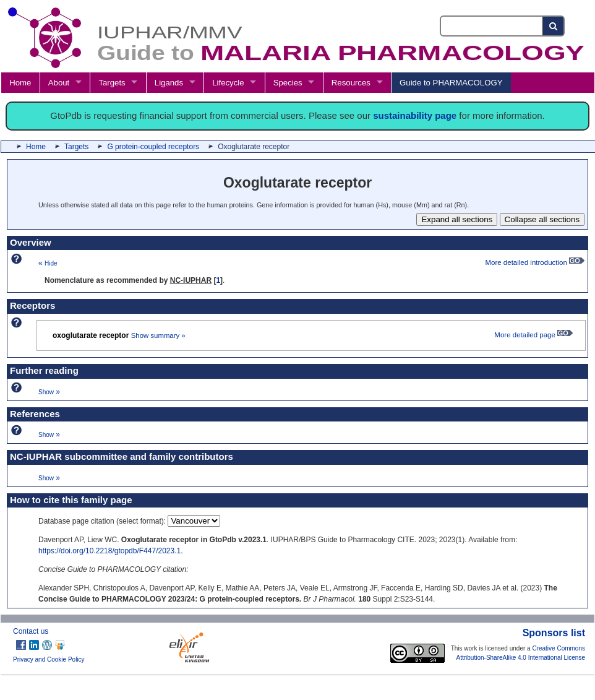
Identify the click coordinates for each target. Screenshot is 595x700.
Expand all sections (457, 219)
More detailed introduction (535, 262)
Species (288, 83)
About (59, 83)
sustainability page (415, 115)
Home (20, 83)
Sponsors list (554, 633)
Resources (351, 83)
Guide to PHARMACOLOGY (451, 83)
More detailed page (533, 335)
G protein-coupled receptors (153, 147)
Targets (112, 83)
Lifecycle (228, 83)
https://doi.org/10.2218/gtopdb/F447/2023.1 (109, 551)
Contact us (31, 631)
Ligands (169, 83)
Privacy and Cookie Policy (49, 659)
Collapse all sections (542, 219)
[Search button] (554, 26)
